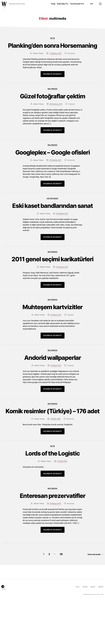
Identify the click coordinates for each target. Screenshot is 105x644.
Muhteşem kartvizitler (52, 342)
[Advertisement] (52, 24)
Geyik (53, 69)
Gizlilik (85, 632)
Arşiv (78, 632)
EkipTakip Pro (63, 4)
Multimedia (52, 120)
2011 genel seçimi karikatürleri (53, 293)
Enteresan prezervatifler (52, 541)
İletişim (101, 632)
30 (61, 599)
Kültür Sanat (52, 231)
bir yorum (71, 85)
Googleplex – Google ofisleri (53, 185)
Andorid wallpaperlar (53, 393)
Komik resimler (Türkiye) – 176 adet (52, 451)
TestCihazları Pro (77, 4)
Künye (93, 632)
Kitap (53, 4)
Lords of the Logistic (52, 498)
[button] (4, 632)
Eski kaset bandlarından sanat (53, 239)
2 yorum (71, 136)
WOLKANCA (4, 4)
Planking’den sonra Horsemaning (52, 77)
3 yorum (70, 350)
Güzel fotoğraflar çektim (52, 128)
